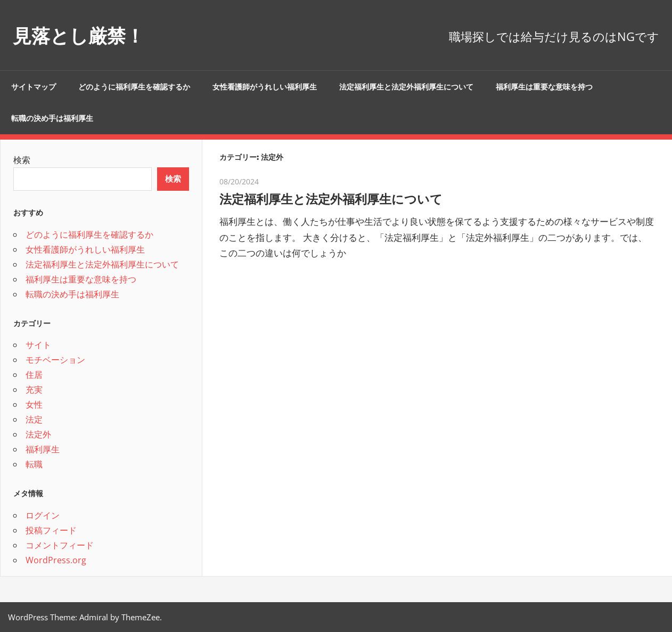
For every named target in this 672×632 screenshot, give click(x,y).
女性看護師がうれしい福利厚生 (265, 87)
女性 (34, 404)
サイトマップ (34, 87)
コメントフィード (60, 545)
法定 (34, 419)
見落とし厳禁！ (88, 35)
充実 (34, 390)
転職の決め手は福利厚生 (52, 118)
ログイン (43, 515)
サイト (38, 345)
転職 (34, 464)
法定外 (38, 434)
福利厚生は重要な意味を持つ (544, 87)
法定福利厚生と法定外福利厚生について (406, 87)
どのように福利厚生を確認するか (134, 87)
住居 (34, 375)
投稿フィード (51, 530)
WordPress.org (56, 560)
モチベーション (55, 360)
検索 (22, 160)
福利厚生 (43, 449)
